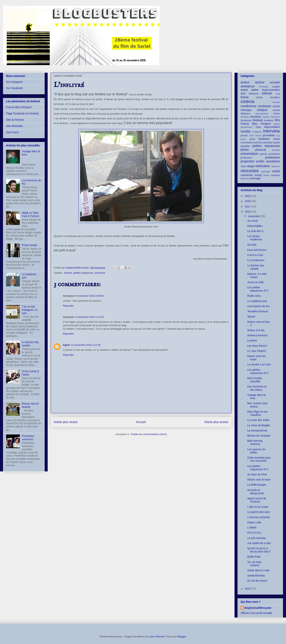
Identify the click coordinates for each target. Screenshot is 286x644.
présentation (249, 154)
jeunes (244, 135)
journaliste (269, 135)
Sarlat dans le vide (258, 570)
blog (278, 94)
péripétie (245, 146)
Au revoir (253, 221)
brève (245, 97)
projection (248, 161)
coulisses (265, 106)
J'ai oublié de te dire (259, 543)
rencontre (100, 273)
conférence (249, 106)
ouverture (257, 143)
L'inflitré (252, 528)
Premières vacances (28, 438)
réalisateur (263, 166)
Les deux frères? (257, 346)
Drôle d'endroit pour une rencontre (259, 459)
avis (243, 93)
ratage (251, 166)
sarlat (276, 171)
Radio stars (254, 296)
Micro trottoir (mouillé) (255, 380)
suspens (275, 175)
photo (245, 150)
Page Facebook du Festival (22, 113)
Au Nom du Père (257, 474)
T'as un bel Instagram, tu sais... (30, 310)
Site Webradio (14, 126)
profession (273, 157)
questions (273, 161)
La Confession (256, 260)
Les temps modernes (255, 238)
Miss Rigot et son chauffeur (257, 413)
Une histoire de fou (259, 306)
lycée (252, 139)
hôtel (258, 127)
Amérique (264, 87)
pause (277, 143)
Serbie (266, 175)
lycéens (264, 139)
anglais (276, 87)
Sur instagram (14, 82)
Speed (251, 316)
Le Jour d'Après (257, 351)
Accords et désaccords (256, 492)
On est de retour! (257, 581)
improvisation (272, 127)
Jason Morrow (157, 636)
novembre (254, 216)
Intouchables (255, 226)
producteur (274, 154)
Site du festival (15, 120)
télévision (245, 179)
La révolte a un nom (259, 364)
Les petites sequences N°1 (258, 468)
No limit (252, 245)
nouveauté (246, 143)
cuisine (276, 110)
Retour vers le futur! (259, 480)
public (260, 161)
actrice (260, 82)
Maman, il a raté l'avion (257, 275)
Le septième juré (257, 301)
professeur (246, 158)
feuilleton (269, 120)
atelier (255, 90)
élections (245, 117)
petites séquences (83, 273)
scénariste (247, 175)
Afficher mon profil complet (256, 613)
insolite (246, 131)
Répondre (68, 306)
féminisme (246, 120)
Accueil (141, 422)
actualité (275, 82)
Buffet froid (254, 557)
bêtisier (267, 93)
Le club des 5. (256, 231)
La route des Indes (258, 420)
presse (264, 154)
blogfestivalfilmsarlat (258, 608)
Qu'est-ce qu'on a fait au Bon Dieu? (259, 550)
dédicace (245, 114)
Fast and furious (257, 250)
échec (277, 114)
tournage (255, 178)
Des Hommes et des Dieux (257, 388)
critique (262, 110)
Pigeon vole (254, 522)
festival (68, 273)
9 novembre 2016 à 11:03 (89, 317)
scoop (258, 175)
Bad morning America (255, 442)
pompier (276, 150)
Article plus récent (66, 422)
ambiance (248, 86)
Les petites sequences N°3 (258, 289)
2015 (248, 589)
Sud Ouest (12, 132)
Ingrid (66, 345)
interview (272, 131)
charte (259, 97)
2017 (248, 206)
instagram (257, 132)
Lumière (252, 340)
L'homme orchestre (259, 517)
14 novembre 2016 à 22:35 (86, 345)
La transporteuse (257, 430)
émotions (256, 117)
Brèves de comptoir (259, 436)
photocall (260, 150)
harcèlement (247, 127)
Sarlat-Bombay (256, 575)
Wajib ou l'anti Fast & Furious (31, 214)
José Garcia (255, 135)
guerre (277, 124)
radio (243, 166)
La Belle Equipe (257, 485)
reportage (266, 171)
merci (277, 139)
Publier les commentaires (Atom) (149, 434)
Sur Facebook (14, 88)
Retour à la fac (256, 330)
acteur (245, 82)
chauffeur (275, 97)
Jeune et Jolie (255, 282)
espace (266, 117)
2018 (248, 201)
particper (268, 143)
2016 (248, 212)
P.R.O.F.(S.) (254, 533)
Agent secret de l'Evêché (257, 500)
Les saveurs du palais (256, 451)
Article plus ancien (216, 422)
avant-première (271, 90)
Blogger (182, 636)
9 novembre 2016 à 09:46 (89, 296)
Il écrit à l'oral (255, 255)
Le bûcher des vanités (256, 267)
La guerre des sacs (259, 512)
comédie (276, 102)
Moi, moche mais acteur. (257, 405)
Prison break (29, 245)
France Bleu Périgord (19, 107)
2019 (248, 196)
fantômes (276, 117)
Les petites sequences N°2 (258, 371)
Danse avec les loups (256, 358)
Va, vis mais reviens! (254, 564)
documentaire (262, 114)
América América (257, 335)
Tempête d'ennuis (258, 311)
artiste (244, 90)
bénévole (254, 94)
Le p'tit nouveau (257, 538)
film (277, 120)
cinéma (247, 102)
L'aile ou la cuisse (258, 507)
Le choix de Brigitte (259, 425)
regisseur (276, 166)
